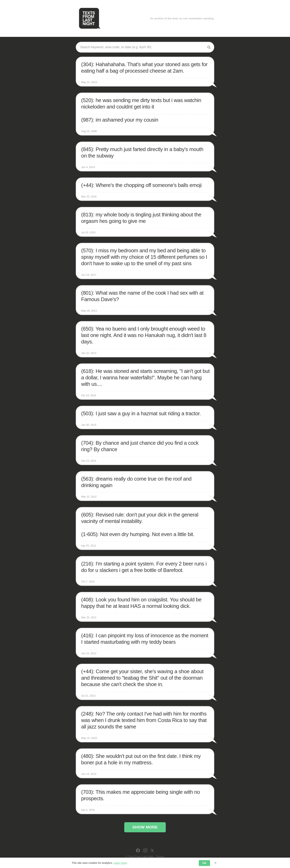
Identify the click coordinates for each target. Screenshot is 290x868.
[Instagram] (145, 850)
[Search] (209, 47)
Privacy (160, 856)
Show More (145, 827)
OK (204, 863)
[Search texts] (142, 47)
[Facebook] (138, 850)
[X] (152, 850)
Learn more (120, 863)
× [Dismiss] (215, 863)
